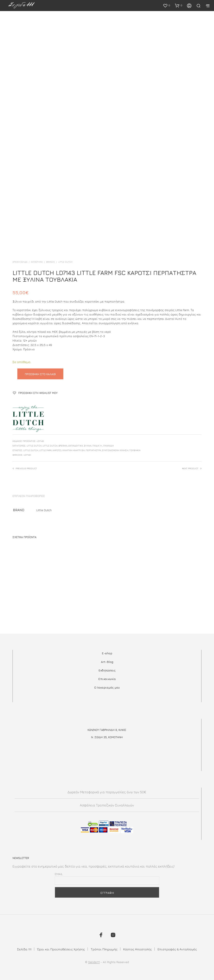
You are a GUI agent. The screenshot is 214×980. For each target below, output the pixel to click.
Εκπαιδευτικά (76, 446)
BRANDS (50, 262)
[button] (166, 5)
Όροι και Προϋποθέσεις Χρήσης (61, 949)
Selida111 (94, 962)
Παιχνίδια (108, 446)
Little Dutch (65, 262)
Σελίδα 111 (24, 949)
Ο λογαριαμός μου (107, 687)
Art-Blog (107, 662)
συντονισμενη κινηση (115, 450)
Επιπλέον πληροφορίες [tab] (29, 496)
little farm (45, 450)
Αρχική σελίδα (20, 262)
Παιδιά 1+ (97, 446)
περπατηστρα (93, 450)
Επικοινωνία (107, 679)
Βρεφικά (63, 446)
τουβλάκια (135, 450)
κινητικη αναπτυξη (74, 450)
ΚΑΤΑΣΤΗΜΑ (37, 262)
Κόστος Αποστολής (138, 949)
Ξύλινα (88, 446)
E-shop (107, 653)
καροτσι (57, 450)
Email (59, 874)
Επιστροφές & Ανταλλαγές (177, 949)
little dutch (31, 450)
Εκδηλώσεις (107, 670)
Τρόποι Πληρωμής (104, 949)
